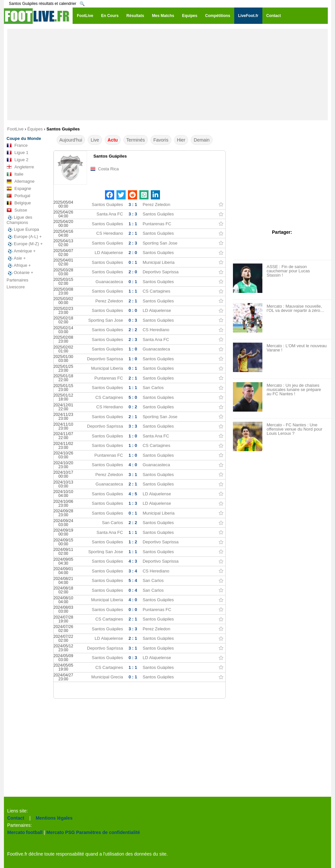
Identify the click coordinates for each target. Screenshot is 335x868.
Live (95, 140)
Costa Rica (109, 169)
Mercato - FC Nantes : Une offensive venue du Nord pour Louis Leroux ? (294, 429)
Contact (16, 818)
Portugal (18, 196)
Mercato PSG (61, 832)
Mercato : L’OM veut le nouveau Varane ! (297, 348)
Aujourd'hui (71, 140)
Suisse (17, 210)
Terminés (136, 140)
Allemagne (20, 181)
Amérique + (21, 251)
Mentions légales (54, 818)
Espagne (19, 189)
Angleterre (20, 167)
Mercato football (25, 832)
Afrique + (19, 265)
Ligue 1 (18, 153)
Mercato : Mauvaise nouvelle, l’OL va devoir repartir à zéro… (296, 308)
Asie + (16, 258)
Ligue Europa (23, 230)
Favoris (161, 140)
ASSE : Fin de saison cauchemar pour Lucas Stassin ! (288, 271)
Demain (202, 140)
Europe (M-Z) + (25, 244)
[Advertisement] (167, 75)
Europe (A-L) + (24, 237)
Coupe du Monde (24, 138)
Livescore (16, 287)
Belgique (19, 203)
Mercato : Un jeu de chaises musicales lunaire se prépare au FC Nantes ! (294, 390)
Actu (113, 140)
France (17, 145)
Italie (15, 174)
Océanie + (20, 273)
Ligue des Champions (19, 220)
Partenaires (17, 280)
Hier (181, 140)
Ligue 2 (18, 160)
